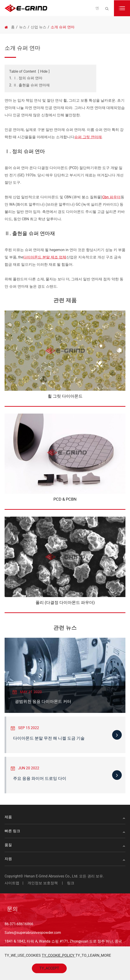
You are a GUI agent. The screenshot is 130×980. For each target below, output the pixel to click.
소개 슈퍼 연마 (63, 27)
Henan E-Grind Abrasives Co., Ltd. (52, 876)
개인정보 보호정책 (43, 883)
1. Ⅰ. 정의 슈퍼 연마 (26, 78)
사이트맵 (12, 883)
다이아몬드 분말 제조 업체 (45, 257)
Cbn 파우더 (111, 197)
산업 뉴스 (39, 27)
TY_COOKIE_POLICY (59, 955)
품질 (65, 845)
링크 (71, 883)
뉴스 (23, 27)
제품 (65, 817)
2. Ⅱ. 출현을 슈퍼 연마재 (29, 85)
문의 (12, 909)
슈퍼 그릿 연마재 (88, 137)
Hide (44, 71)
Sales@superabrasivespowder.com (33, 933)
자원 (65, 859)
